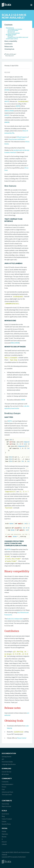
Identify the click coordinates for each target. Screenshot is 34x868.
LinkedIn (4, 844)
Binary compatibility (11, 41)
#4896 (18, 106)
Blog (3, 816)
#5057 (7, 115)
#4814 (7, 111)
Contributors (8, 44)
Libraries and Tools (7, 792)
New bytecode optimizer (14, 33)
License (4, 821)
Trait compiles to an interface (15, 29)
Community (5, 782)
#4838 (11, 111)
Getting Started (6, 757)
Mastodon (5, 834)
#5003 (7, 90)
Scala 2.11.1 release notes (15, 619)
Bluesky (4, 837)
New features (10, 28)
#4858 (7, 122)
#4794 (9, 549)
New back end (11, 32)
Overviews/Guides (7, 762)
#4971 (7, 101)
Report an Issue (6, 806)
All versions (5, 774)
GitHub (4, 831)
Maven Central (22, 738)
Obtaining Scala (9, 49)
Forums (4, 787)
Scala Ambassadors (7, 784)
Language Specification (9, 764)
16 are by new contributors (17, 139)
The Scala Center (7, 795)
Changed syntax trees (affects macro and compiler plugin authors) (17, 38)
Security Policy (6, 824)
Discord (4, 842)
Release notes (9, 46)
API (3, 759)
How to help (5, 804)
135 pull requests (22, 137)
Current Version (7, 772)
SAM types (10, 36)
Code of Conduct (7, 819)
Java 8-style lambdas (13, 30)
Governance (5, 814)
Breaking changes (11, 35)
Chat (3, 789)
